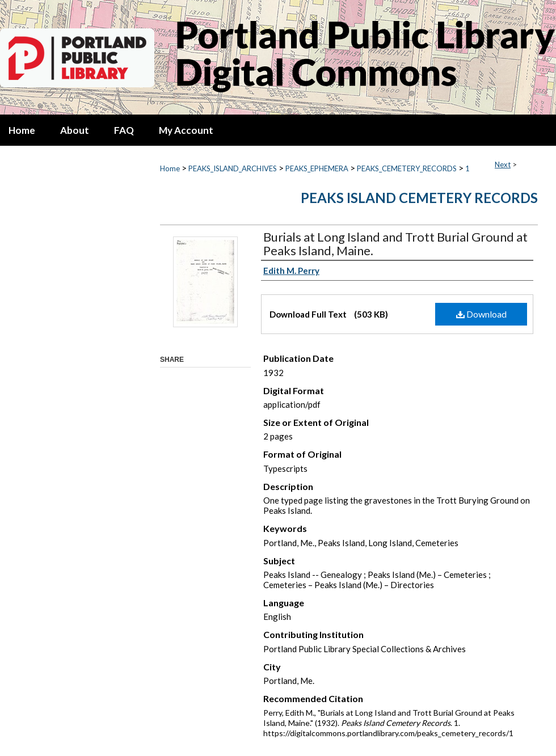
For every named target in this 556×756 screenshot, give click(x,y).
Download (481, 314)
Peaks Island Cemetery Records (419, 198)
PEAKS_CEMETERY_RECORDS (407, 168)
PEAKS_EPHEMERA (317, 168)
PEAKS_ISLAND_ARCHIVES (233, 168)
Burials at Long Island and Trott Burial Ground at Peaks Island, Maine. (395, 244)
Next (503, 164)
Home (170, 168)
